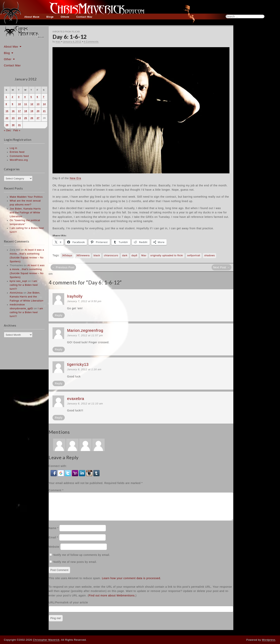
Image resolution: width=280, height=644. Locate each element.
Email (53, 542)
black (97, 256)
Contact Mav (84, 17)
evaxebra (76, 399)
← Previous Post (63, 267)
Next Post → (221, 267)
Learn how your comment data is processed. (131, 583)
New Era (75, 178)
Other (64, 17)
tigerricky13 (78, 364)
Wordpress (269, 640)
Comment (56, 490)
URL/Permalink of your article (68, 607)
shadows (210, 256)
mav (58, 41)
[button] (54, 473)
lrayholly (75, 296)
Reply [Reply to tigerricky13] (59, 383)
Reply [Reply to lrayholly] (59, 315)
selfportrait (194, 256)
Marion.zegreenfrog (85, 330)
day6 (134, 256)
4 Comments (91, 41)
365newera (83, 256)
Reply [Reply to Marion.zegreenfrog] (59, 349)
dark (125, 256)
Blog (49, 17)
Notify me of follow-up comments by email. (82, 560)
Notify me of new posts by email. (75, 567)
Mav (144, 256)
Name (54, 533)
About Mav (31, 17)
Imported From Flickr (66, 32)
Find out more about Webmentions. (112, 600)
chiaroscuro (111, 256)
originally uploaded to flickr (167, 256)
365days (67, 256)
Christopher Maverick (46, 640)
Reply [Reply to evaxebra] (59, 418)
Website (54, 551)
